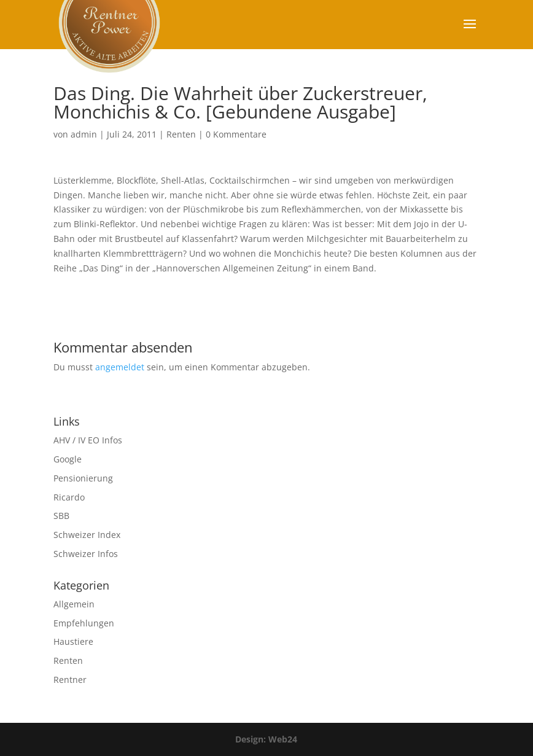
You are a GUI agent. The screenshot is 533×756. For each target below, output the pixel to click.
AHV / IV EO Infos (88, 440)
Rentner (70, 680)
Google (68, 459)
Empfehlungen (84, 623)
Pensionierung (83, 478)
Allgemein (74, 604)
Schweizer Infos (86, 554)
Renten (181, 134)
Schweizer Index (87, 535)
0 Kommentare (236, 134)
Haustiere (73, 641)
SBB (61, 516)
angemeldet (120, 367)
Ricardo (69, 497)
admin (84, 134)
